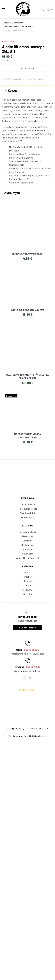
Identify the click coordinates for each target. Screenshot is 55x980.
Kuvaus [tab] (13, 326)
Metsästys (19, 23)
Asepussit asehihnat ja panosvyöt (19, 26)
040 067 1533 (33, 902)
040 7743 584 (31, 885)
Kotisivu (7, 23)
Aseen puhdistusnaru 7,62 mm (27, 545)
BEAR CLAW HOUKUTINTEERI (27, 489)
